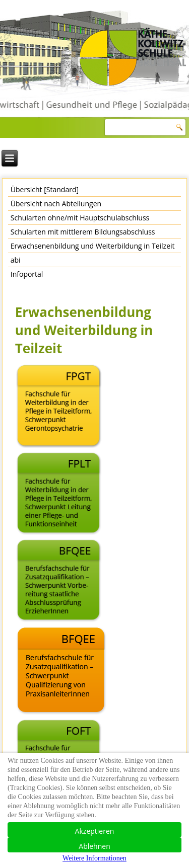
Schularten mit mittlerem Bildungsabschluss (83, 232)
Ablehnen (94, 846)
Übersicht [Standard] (45, 189)
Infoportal (27, 274)
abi (16, 260)
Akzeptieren (95, 831)
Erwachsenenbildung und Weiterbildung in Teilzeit (93, 246)
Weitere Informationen (94, 858)
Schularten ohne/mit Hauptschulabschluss (80, 218)
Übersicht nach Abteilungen (56, 204)
